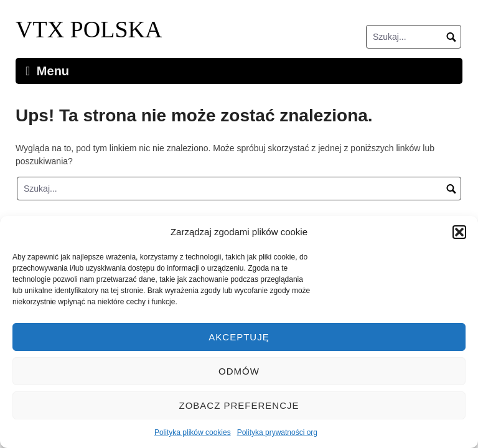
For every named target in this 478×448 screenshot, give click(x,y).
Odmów (239, 371)
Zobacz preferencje (239, 405)
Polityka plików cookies (193, 432)
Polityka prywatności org (277, 432)
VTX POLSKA (89, 29)
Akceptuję (239, 337)
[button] (459, 232)
